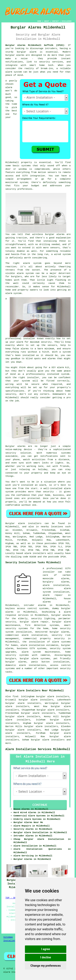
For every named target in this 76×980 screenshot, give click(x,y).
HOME (39, 21)
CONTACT (55, 21)
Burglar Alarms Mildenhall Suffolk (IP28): (35, 45)
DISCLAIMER (66, 21)
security (65, 668)
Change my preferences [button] (45, 966)
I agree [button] (45, 949)
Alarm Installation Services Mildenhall (38, 749)
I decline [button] (45, 957)
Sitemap (8, 937)
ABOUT (47, 21)
